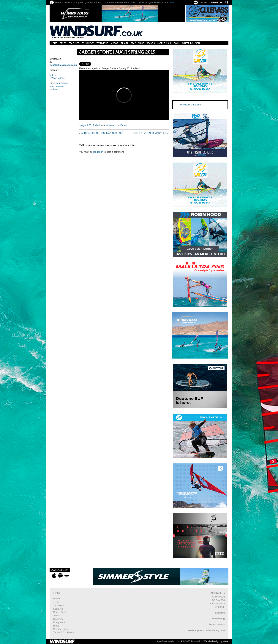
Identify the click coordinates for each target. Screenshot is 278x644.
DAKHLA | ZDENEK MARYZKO (150, 133)
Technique (102, 43)
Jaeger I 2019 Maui (90, 125)
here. (172, 3)
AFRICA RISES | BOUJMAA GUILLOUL (102, 133)
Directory (58, 619)
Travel (124, 43)
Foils (177, 43)
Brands (151, 43)
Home (54, 43)
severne (60, 86)
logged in (98, 152)
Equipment (88, 43)
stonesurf (111, 125)
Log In (204, 3)
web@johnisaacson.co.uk (63, 65)
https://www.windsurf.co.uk (169, 641)
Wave (226, 641)
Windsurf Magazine (191, 105)
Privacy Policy (61, 629)
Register (217, 3)
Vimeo (124, 125)
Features (74, 43)
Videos (114, 43)
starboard (54, 89)
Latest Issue (164, 43)
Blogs (56, 626)
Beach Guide (137, 43)
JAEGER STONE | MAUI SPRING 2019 (117, 52)
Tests (63, 43)
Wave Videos (58, 78)
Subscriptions (217, 624)
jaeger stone (62, 83)
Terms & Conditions (64, 632)
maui (52, 86)
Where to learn (191, 43)
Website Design (211, 641)
